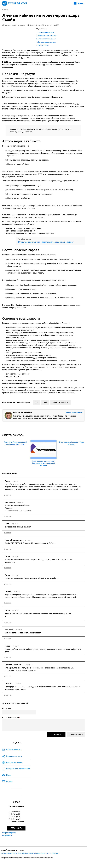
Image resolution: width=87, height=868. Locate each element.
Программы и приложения (18, 769)
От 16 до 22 (15, 814)
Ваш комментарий (11, 717)
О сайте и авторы (18, 853)
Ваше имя (7, 708)
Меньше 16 (15, 812)
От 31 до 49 (15, 819)
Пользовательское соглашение (46, 853)
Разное (9, 781)
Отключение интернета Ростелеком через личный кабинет (46, 242)
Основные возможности (47, 42)
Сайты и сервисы (14, 750)
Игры (9, 775)
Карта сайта (6, 853)
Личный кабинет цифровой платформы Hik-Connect (15, 443)
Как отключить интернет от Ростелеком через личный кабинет (43, 463)
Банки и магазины (14, 762)
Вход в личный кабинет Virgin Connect (72, 443)
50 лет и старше (17, 822)
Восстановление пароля (47, 39)
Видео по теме (43, 45)
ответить (7, 495)
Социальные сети (14, 756)
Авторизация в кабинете (47, 36)
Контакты (29, 853)
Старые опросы (9, 833)
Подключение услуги (46, 32)
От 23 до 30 (15, 817)
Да (37, 403)
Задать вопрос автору (74, 412)
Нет (45, 403)
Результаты (7, 835)
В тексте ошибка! (60, 403)
